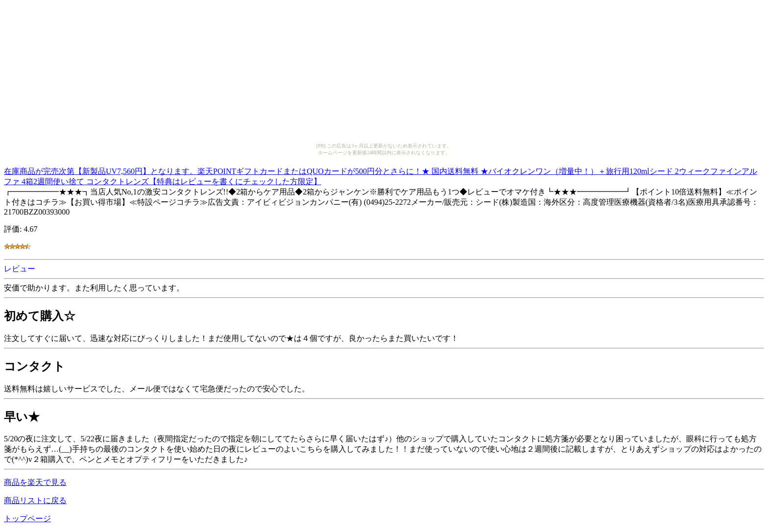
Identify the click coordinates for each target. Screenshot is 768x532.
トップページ (27, 519)
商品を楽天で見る (35, 482)
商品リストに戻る (35, 500)
